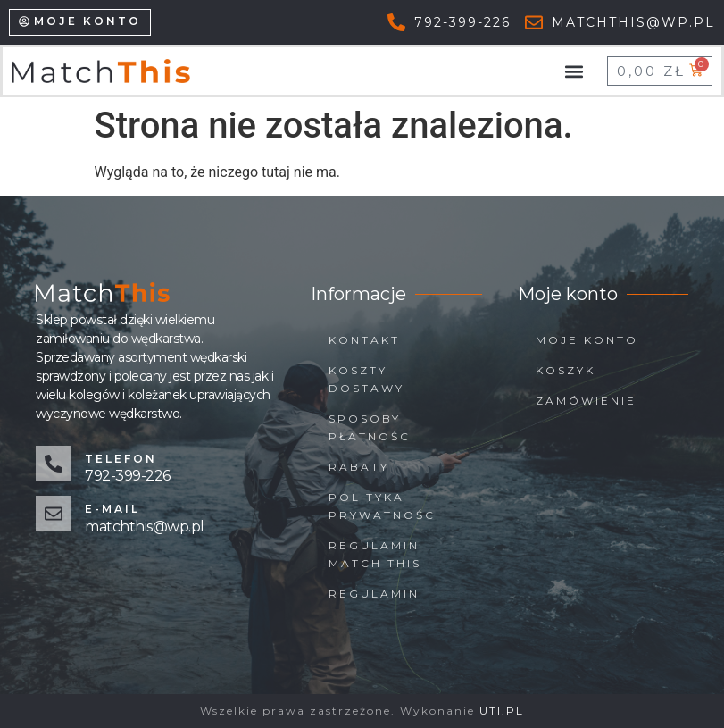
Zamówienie (586, 401)
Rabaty (359, 467)
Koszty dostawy (366, 379)
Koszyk (566, 370)
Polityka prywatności (385, 506)
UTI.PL (502, 711)
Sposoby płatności (372, 427)
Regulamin (374, 594)
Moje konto (587, 340)
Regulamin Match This (375, 554)
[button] (574, 71)
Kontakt (364, 340)
